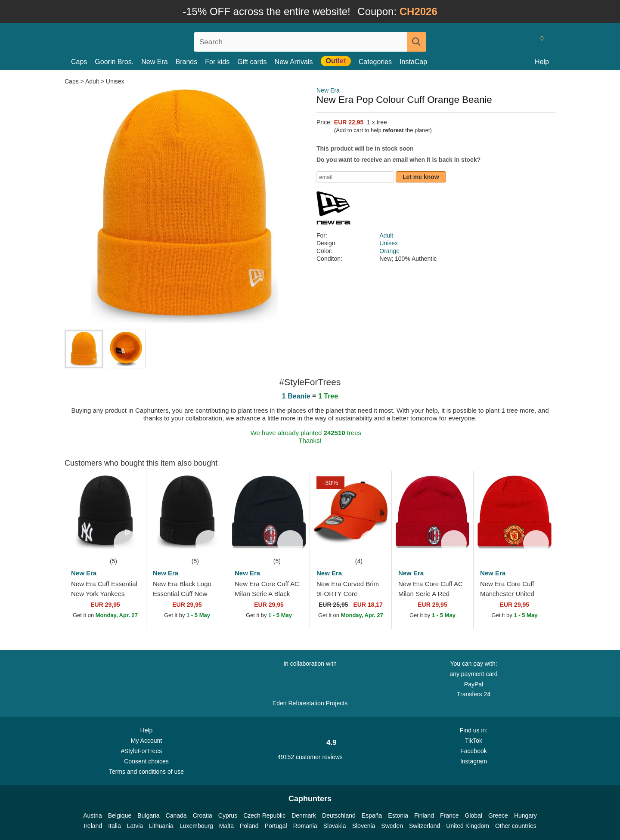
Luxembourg (196, 826)
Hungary (525, 815)
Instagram (474, 761)
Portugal (276, 826)
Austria (93, 815)
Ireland (93, 826)
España (372, 815)
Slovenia (364, 826)
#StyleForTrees (146, 750)
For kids (217, 62)
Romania (305, 826)
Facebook (473, 751)
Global (474, 815)
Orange (389, 251)
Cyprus (228, 815)
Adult (92, 81)
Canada (176, 815)
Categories (375, 62)
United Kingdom (468, 826)
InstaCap (413, 62)
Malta (226, 826)
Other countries (516, 826)
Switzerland (425, 826)
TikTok (474, 741)
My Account (146, 741)
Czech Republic (264, 815)
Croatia (203, 815)
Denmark (304, 815)
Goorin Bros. (114, 62)
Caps (79, 62)
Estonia (398, 815)
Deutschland (339, 815)
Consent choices (146, 761)
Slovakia (335, 826)
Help (542, 62)
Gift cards (252, 62)
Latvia (135, 826)
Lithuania (161, 826)
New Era (154, 62)
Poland (249, 826)
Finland (424, 815)
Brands (187, 62)
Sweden (392, 826)
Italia (115, 826)
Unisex (115, 81)
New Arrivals (294, 62)
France (449, 815)
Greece (498, 815)
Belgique (120, 815)
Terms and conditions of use (146, 772)
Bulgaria (148, 815)
